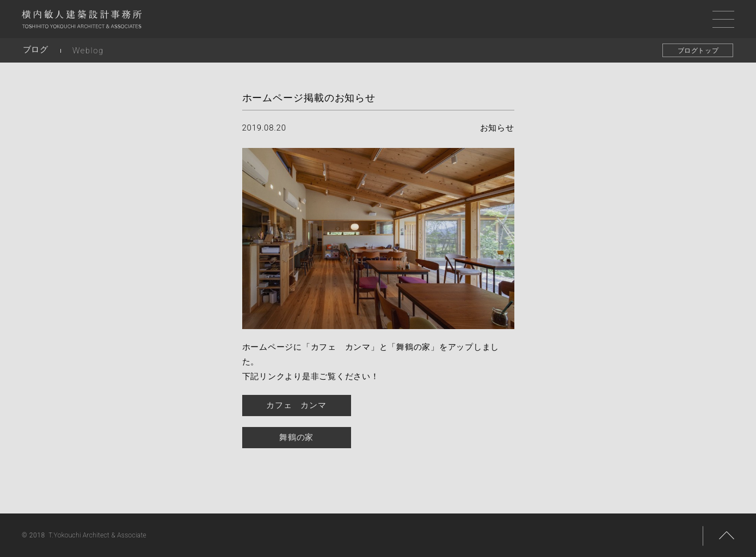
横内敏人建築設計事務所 (82, 22)
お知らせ (497, 128)
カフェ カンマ (296, 405)
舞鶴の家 (296, 437)
